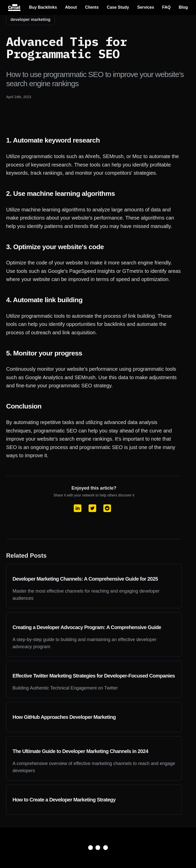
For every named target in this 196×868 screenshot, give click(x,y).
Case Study (118, 7)
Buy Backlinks (43, 7)
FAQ (167, 7)
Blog (183, 7)
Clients (92, 7)
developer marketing (30, 20)
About (71, 7)
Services (146, 7)
